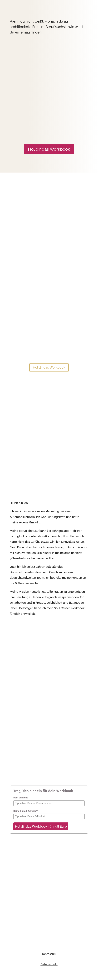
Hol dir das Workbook (49, 149)
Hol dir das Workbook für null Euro (41, 826)
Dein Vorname (21, 798)
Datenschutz (49, 964)
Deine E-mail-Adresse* (26, 811)
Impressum (49, 954)
